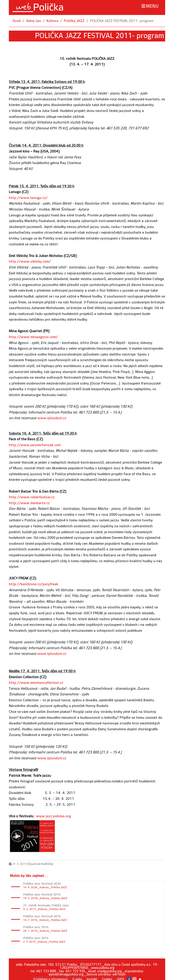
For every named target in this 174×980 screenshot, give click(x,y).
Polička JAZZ (74, 21)
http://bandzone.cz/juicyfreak (34, 584)
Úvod (17, 21)
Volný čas (34, 21)
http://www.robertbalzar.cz (32, 497)
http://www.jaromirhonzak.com (35, 445)
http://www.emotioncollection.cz (36, 683)
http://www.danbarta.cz (29, 503)
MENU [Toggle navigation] (150, 6)
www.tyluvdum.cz (52, 418)
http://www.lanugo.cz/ (28, 198)
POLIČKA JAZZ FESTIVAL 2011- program (122, 21)
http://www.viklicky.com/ (30, 262)
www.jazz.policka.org (53, 816)
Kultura (52, 21)
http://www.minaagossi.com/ (33, 337)
